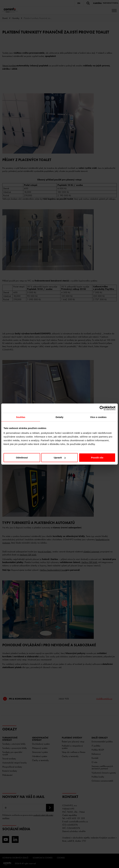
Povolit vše (97, 458)
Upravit (60, 458)
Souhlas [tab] (21, 417)
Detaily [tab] (59, 417)
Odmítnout (22, 458)
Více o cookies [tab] (98, 417)
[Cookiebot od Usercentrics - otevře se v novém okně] (102, 408)
